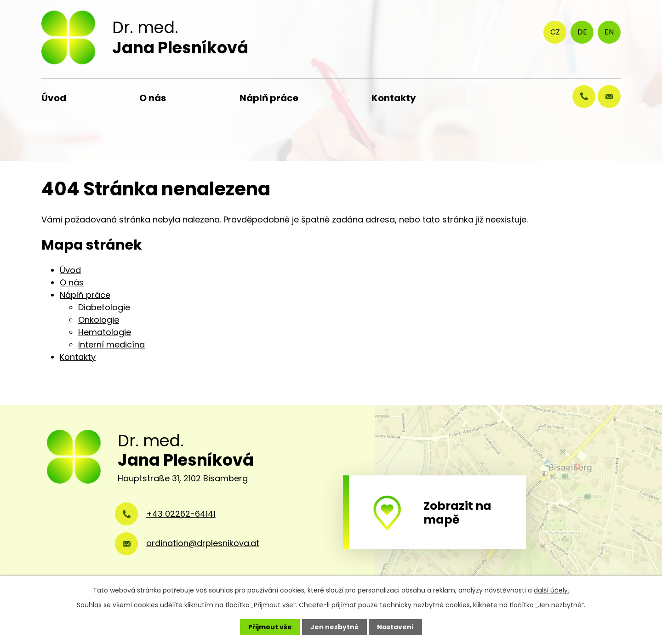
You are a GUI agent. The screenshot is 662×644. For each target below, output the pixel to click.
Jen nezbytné (334, 627)
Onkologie (99, 320)
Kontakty (394, 98)
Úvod (54, 98)
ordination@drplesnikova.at (203, 543)
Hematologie (105, 332)
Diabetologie (104, 307)
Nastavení (395, 627)
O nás (153, 98)
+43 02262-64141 (181, 514)
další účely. (551, 590)
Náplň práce (269, 98)
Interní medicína (111, 345)
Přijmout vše (270, 627)
